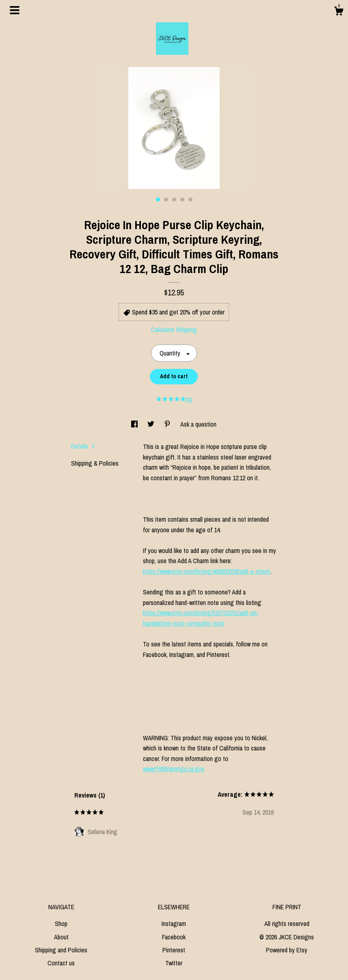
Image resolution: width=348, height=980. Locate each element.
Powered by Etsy (287, 950)
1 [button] (158, 199)
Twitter (174, 963)
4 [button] (182, 199)
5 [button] (190, 199)
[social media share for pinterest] (168, 424)
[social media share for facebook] (135, 424)
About (61, 937)
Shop (61, 924)
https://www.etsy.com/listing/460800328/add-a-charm (207, 571)
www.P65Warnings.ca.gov (174, 769)
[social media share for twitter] (152, 424)
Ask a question (198, 424)
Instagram (174, 924)
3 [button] (174, 199)
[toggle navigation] (15, 10)
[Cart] (339, 12)
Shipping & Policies (95, 463)
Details (83, 446)
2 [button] (166, 199)
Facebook (174, 937)
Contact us (61, 963)
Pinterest (174, 950)
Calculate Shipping (174, 330)
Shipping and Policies (61, 950)
